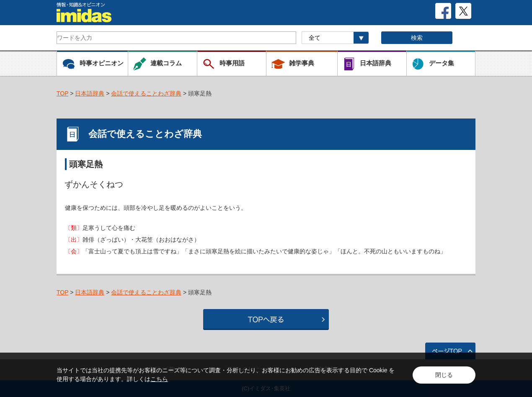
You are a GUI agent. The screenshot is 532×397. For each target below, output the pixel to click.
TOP (62, 93)
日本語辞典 (90, 93)
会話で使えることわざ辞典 (146, 93)
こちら (159, 379)
